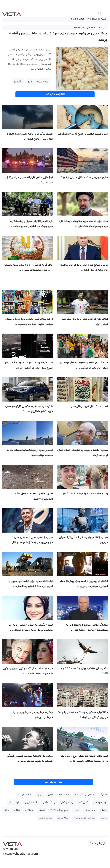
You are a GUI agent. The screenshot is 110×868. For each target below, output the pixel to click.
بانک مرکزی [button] (49, 802)
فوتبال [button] (104, 810)
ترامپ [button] (104, 818)
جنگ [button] (6, 810)
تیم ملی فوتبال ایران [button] (85, 818)
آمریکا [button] (42, 810)
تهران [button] (40, 795)
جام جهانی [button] (90, 810)
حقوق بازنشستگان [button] (84, 795)
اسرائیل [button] (29, 810)
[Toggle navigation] (106, 13)
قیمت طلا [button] (64, 795)
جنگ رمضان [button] (67, 802)
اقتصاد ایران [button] (31, 802)
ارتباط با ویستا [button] (97, 843)
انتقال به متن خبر (55, 94)
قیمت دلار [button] (14, 802)
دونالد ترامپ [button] (46, 818)
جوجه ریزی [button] (43, 81)
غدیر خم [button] (83, 802)
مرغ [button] (30, 81)
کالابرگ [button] (103, 795)
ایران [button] (76, 810)
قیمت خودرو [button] (25, 795)
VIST (12, 13)
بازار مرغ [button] (18, 81)
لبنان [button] (17, 810)
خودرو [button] (51, 795)
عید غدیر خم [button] (100, 802)
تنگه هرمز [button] (63, 818)
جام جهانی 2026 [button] (59, 810)
